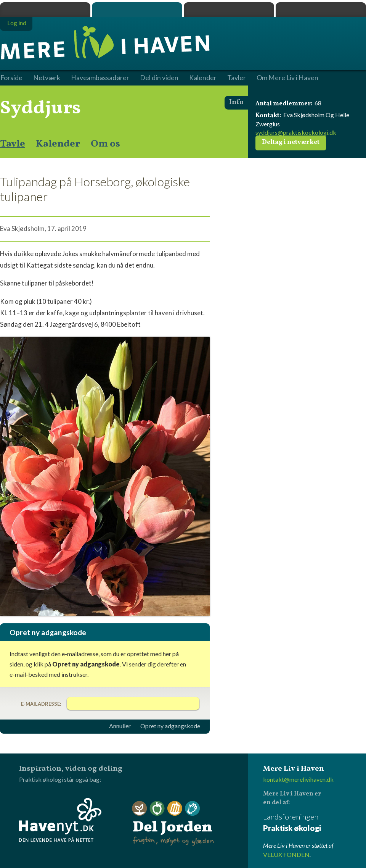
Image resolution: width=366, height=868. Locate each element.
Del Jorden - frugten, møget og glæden (173, 824)
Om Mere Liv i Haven (287, 78)
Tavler (237, 78)
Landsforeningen (315, 823)
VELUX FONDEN (286, 854)
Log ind (17, 23)
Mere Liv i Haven (137, 10)
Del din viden (159, 78)
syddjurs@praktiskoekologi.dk (296, 132)
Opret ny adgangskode (170, 726)
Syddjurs (40, 108)
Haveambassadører (100, 78)
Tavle (13, 144)
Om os (105, 144)
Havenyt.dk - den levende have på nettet (60, 820)
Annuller (120, 726)
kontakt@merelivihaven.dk (298, 779)
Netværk (47, 78)
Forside (11, 78)
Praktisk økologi (45, 10)
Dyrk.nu (229, 10)
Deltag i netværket (291, 142)
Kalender (58, 144)
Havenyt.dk (321, 10)
